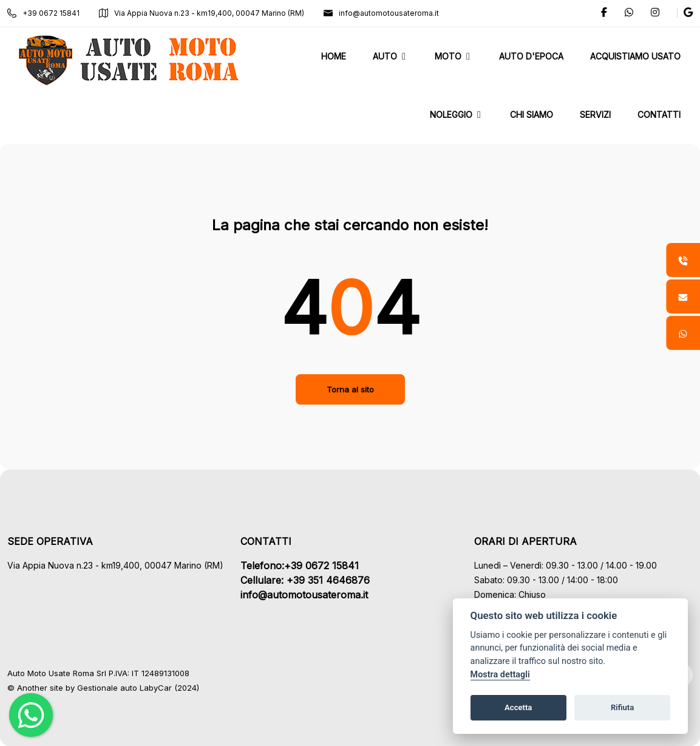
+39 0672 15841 (43, 13)
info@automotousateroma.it (381, 13)
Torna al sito (350, 389)
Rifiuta (622, 707)
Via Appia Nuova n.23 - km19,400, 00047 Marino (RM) (202, 13)
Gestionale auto (107, 688)
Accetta (518, 707)
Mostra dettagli (500, 675)
